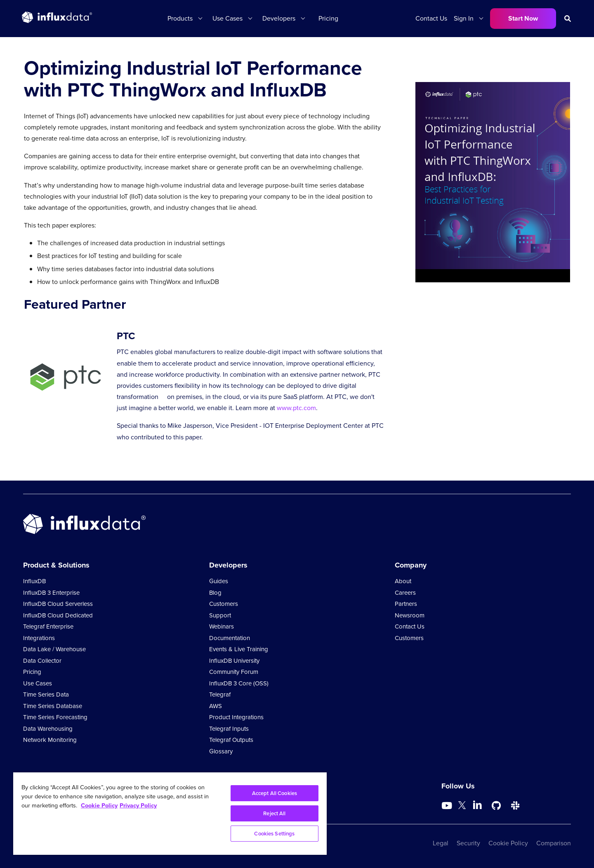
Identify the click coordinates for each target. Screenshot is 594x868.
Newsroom (410, 615)
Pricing (328, 18)
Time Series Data (46, 694)
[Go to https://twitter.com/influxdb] (462, 807)
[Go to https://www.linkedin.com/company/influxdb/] (477, 805)
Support (220, 615)
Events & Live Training (239, 649)
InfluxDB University (234, 661)
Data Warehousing (48, 729)
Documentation (230, 638)
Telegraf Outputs (231, 740)
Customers (224, 604)
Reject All (274, 813)
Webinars (222, 626)
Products (180, 18)
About (403, 581)
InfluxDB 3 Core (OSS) (239, 683)
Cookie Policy (508, 843)
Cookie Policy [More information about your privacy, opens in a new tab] (99, 805)
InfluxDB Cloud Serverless (58, 604)
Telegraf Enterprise (48, 626)
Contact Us (431, 18)
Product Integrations (236, 717)
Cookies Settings (274, 834)
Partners (406, 604)
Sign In (464, 18)
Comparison (554, 843)
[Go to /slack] (515, 806)
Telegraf (220, 694)
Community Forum (234, 672)
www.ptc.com (296, 408)
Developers (279, 18)
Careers (405, 593)
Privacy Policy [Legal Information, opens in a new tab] (138, 805)
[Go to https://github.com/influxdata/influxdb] (496, 806)
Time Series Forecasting (55, 717)
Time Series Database (53, 706)
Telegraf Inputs (229, 729)
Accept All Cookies (275, 793)
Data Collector (42, 661)
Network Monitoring (50, 740)
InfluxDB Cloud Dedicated (58, 615)
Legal (441, 843)
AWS (216, 706)
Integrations (39, 638)
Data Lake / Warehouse (54, 649)
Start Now (523, 18)
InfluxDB (34, 581)
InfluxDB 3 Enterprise (51, 593)
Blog (215, 593)
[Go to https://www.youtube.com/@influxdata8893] (448, 806)
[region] (170, 814)
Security (468, 843)
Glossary (221, 751)
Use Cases (227, 18)
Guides (219, 581)
